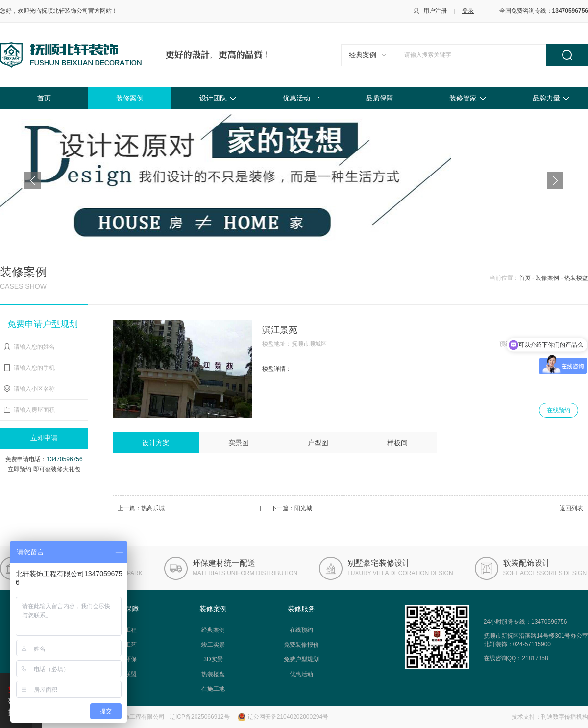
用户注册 (435, 11)
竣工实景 (213, 645)
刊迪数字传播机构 (564, 717)
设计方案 (156, 443)
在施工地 (213, 689)
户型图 (318, 443)
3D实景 (213, 659)
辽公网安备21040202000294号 (288, 717)
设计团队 (213, 98)
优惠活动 (296, 98)
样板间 (397, 443)
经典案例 (363, 55)
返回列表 (571, 508)
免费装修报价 (301, 645)
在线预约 (559, 410)
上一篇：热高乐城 (141, 508)
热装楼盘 (213, 674)
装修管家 (463, 98)
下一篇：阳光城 (292, 508)
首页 (44, 98)
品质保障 (380, 98)
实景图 (239, 443)
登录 (468, 11)
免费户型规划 (301, 659)
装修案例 (130, 98)
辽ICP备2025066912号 (200, 717)
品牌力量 (546, 98)
